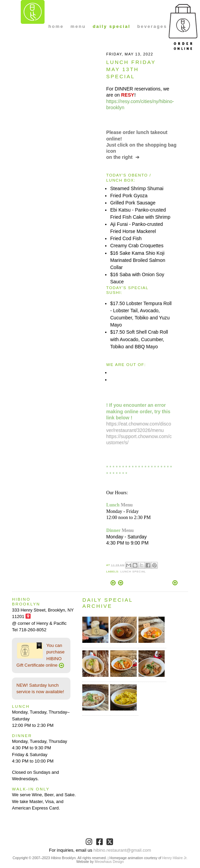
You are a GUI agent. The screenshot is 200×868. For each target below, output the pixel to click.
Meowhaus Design (109, 862)
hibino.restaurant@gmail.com (122, 850)
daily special (111, 26)
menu (78, 26)
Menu (127, 505)
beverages (152, 26)
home (56, 26)
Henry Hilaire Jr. (175, 858)
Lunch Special (133, 572)
